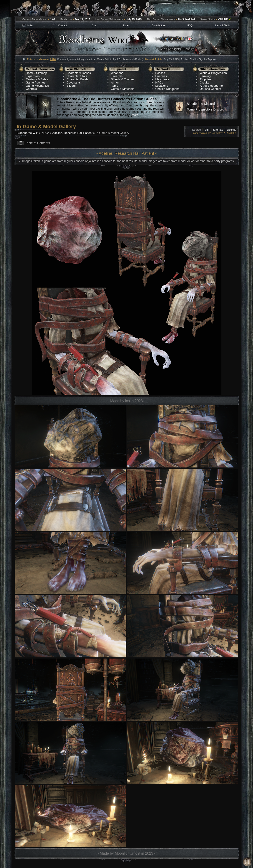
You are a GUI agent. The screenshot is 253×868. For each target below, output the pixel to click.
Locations (162, 86)
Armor (115, 82)
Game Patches (36, 82)
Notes (126, 25)
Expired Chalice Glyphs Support (198, 59)
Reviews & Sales (37, 79)
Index (30, 25)
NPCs (159, 82)
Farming (205, 76)
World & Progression (213, 73)
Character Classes (79, 73)
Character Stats (77, 76)
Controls (31, 89)
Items (115, 86)
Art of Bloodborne (211, 86)
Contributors (158, 25)
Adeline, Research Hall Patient (72, 133)
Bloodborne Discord (201, 104)
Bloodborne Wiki (28, 133)
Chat (94, 25)
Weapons (117, 73)
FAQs (190, 25)
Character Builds (78, 79)
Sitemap (42, 73)
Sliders (71, 86)
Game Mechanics (37, 86)
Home (30, 73)
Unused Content (210, 89)
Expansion (33, 76)
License (232, 130)
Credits (204, 82)
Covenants (74, 82)
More (135, 115)
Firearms (117, 76)
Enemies (161, 76)
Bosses (160, 73)
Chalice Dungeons (167, 89)
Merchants (162, 79)
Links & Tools (223, 25)
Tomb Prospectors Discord (205, 109)
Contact (63, 25)
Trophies (205, 79)
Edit (207, 130)
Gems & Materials (123, 89)
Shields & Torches (123, 79)
